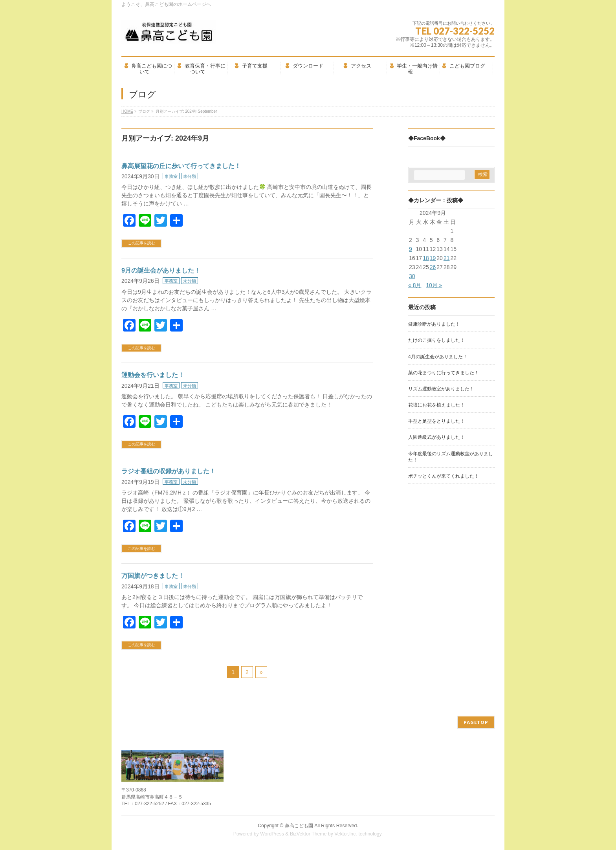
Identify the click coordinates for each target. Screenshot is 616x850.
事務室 (171, 176)
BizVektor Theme (308, 834)
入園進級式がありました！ (436, 437)
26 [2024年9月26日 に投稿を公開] (433, 267)
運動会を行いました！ (153, 375)
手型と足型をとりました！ (436, 421)
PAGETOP (476, 722)
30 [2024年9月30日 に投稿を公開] (412, 276)
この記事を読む (141, 243)
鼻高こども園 (299, 826)
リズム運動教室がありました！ (441, 389)
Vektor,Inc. (346, 834)
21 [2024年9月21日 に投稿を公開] (447, 258)
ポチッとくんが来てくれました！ (444, 476)
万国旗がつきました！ (153, 576)
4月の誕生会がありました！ (438, 357)
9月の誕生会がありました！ (161, 270)
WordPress (272, 834)
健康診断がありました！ (434, 324)
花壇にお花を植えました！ (436, 405)
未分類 (190, 176)
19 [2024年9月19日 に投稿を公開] (433, 258)
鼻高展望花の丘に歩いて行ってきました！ (181, 166)
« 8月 (415, 285)
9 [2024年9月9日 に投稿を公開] (411, 249)
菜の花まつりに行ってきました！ (444, 373)
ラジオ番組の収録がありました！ (169, 471)
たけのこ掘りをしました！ (436, 340)
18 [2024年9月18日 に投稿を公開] (426, 258)
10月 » (434, 285)
